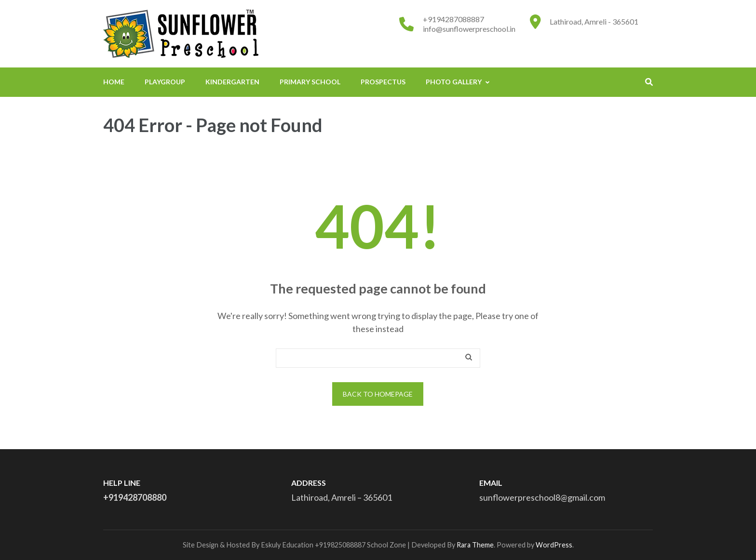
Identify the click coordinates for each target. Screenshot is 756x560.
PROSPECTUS (383, 82)
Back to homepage (378, 394)
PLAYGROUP (165, 82)
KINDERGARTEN (232, 82)
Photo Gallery (454, 82)
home (114, 82)
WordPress (554, 545)
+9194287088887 (453, 19)
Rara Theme (475, 545)
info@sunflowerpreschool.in (469, 29)
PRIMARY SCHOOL (310, 82)
